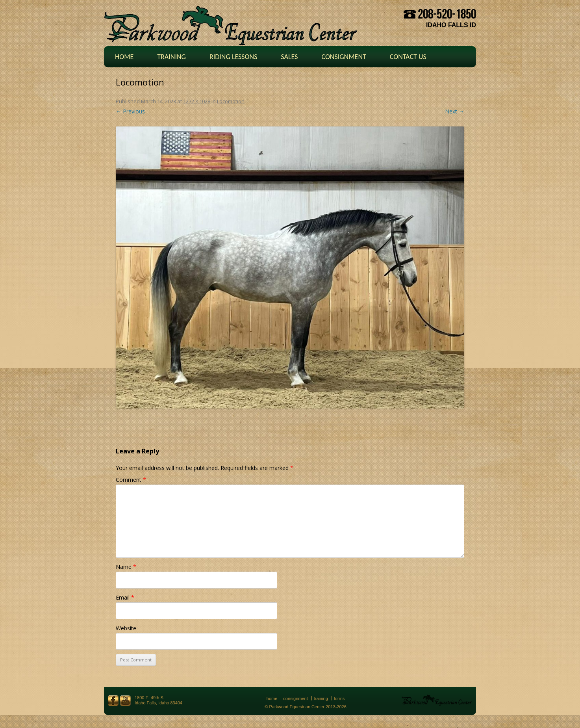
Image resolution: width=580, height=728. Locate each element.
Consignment (344, 57)
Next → (455, 111)
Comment (131, 480)
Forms (339, 698)
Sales (289, 57)
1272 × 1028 (197, 101)
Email (125, 597)
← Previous (130, 111)
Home (124, 57)
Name (126, 567)
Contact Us (408, 57)
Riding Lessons (233, 57)
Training (171, 57)
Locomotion (231, 101)
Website (126, 628)
